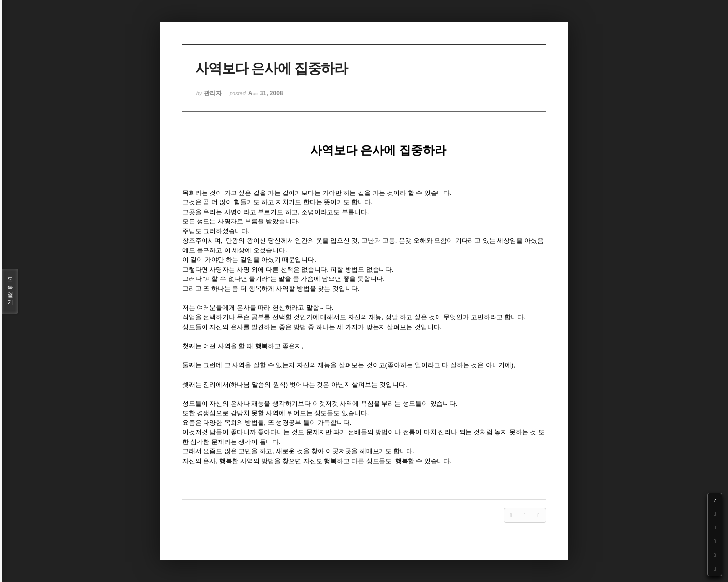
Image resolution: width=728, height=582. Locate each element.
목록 (10, 291)
